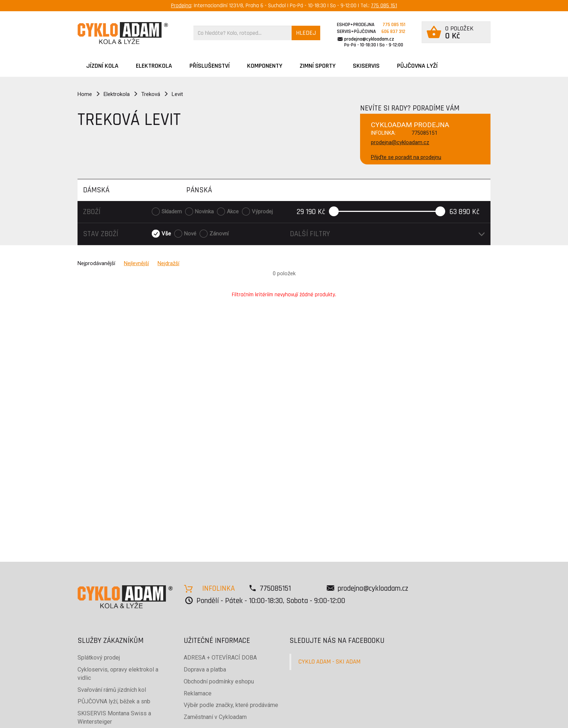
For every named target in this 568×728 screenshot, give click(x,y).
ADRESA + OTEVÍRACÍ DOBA (220, 658)
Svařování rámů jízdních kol (112, 690)
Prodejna (181, 6)
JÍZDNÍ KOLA (102, 66)
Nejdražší (168, 263)
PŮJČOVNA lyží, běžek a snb (114, 701)
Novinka (204, 212)
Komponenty (265, 66)
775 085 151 (384, 6)
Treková (151, 94)
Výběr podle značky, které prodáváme (231, 705)
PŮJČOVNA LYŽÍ (417, 66)
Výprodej (262, 212)
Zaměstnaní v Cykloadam (215, 717)
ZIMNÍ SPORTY (318, 66)
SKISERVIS (366, 66)
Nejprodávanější (96, 263)
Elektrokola (154, 66)
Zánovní (219, 234)
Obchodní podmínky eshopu (219, 681)
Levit (177, 94)
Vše (166, 234)
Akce (233, 212)
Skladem (172, 212)
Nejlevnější (136, 263)
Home (85, 94)
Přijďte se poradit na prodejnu (406, 157)
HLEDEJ (306, 33)
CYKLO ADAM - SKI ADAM (329, 662)
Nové (190, 234)
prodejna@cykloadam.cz (369, 39)
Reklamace (198, 693)
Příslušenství (210, 66)
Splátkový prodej (99, 658)
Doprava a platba (205, 670)
